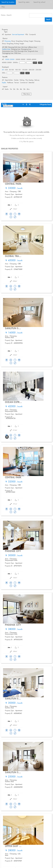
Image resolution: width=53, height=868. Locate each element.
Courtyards (32, 35)
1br (11, 89)
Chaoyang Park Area (14, 47)
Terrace (17, 83)
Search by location (8, 2)
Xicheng (26, 41)
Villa (27, 35)
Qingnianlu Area (33, 51)
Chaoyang (7, 41)
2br (14, 89)
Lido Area (24, 47)
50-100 (11, 70)
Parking (22, 80)
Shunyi (13, 41)
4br (21, 89)
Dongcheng (19, 41)
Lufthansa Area (32, 47)
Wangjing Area (16, 49)
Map (3, 7)
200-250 (32, 70)
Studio (7, 89)
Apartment (8, 35)
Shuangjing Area (26, 49)
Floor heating (29, 80)
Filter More (26, 94)
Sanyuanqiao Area (8, 51)
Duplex (4, 83)
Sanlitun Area (6, 49)
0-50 (6, 70)
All (3, 35)
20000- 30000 (20, 60)
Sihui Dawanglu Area (21, 51)
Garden (16, 80)
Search (9, 15)
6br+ (28, 89)
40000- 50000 (7, 63)
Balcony (37, 80)
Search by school (39, 2)
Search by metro (24, 2)
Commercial (24, 83)
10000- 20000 (10, 60)
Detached (31, 83)
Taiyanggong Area (8, 53)
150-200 (25, 70)
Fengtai (31, 41)
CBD (6, 47)
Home (3, 15)
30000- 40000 (31, 60)
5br (24, 89)
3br (18, 89)
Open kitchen (9, 80)
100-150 (18, 70)
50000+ (16, 63)
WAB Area (17, 53)
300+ (4, 73)
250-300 (38, 70)
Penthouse (10, 83)
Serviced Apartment (18, 35)
